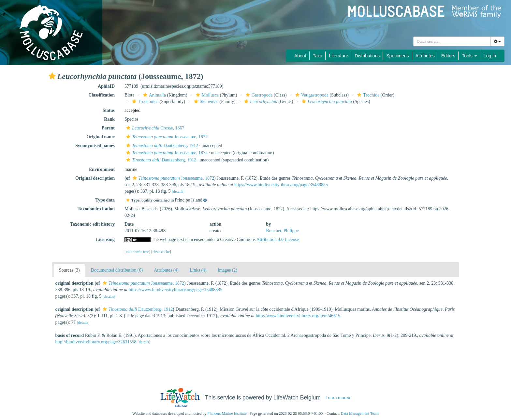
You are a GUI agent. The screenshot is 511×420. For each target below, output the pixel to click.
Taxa (318, 56)
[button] (52, 76)
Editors (448, 56)
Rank (109, 119)
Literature (338, 56)
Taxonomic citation (96, 209)
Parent (108, 128)
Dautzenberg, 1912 (161, 146)
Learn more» (338, 398)
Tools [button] (469, 56)
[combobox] (452, 41)
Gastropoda (258, 95)
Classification (102, 95)
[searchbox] (452, 41)
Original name (101, 137)
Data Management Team (360, 413)
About (300, 56)
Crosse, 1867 (154, 128)
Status (109, 110)
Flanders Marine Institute (227, 413)
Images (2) (227, 270)
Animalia (154, 95)
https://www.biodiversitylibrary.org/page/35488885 (281, 185)
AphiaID (106, 86)
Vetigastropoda (311, 95)
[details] (178, 191)
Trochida (367, 95)
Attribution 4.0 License (278, 240)
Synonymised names (95, 146)
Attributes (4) (166, 270)
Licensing (105, 240)
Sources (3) (69, 270)
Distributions (367, 56)
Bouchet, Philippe (282, 231)
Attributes (425, 56)
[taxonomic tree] (137, 252)
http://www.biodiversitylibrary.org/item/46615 (298, 316)
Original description (95, 178)
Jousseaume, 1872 (166, 137)
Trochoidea (144, 102)
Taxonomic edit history (92, 224)
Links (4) (198, 270)
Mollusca (206, 95)
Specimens (397, 56)
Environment (102, 169)
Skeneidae (205, 102)
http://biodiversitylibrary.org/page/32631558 (96, 342)
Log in (490, 56)
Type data (105, 200)
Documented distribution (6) (117, 270)
